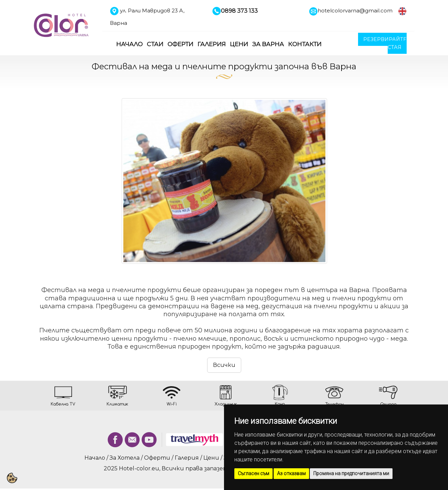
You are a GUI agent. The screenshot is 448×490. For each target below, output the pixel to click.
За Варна (268, 44)
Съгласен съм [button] (253, 473)
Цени (239, 44)
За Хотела (125, 458)
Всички (224, 365)
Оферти (180, 44)
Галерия (212, 44)
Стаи (155, 44)
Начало (129, 44)
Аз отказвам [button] (291, 473)
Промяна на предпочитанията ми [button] (351, 473)
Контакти (305, 44)
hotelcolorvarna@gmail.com (355, 11)
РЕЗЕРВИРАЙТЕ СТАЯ (385, 43)
